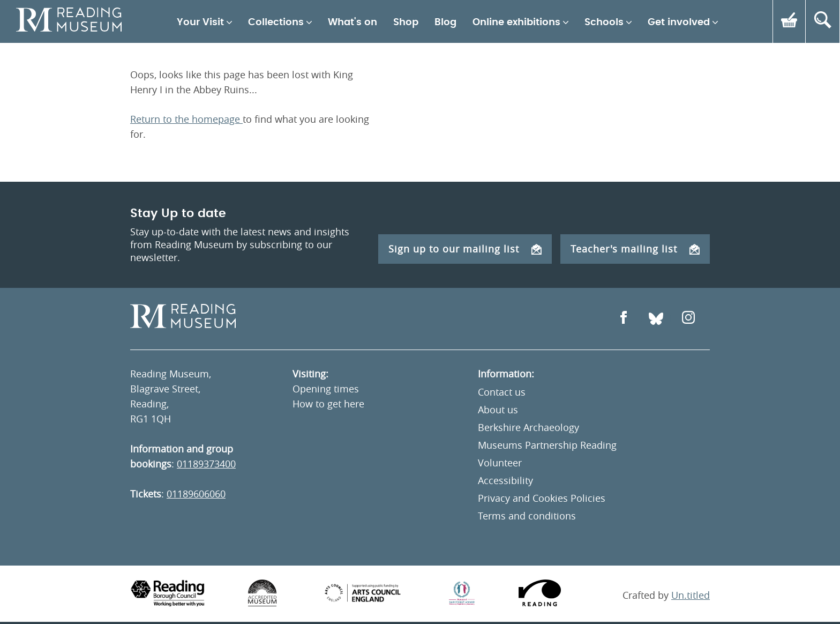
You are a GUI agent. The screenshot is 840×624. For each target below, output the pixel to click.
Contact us (502, 392)
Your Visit (200, 23)
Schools (604, 23)
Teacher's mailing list (635, 249)
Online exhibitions (516, 23)
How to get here (328, 404)
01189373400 (206, 464)
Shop (406, 23)
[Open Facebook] (624, 319)
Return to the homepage (186, 119)
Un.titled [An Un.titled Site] (691, 595)
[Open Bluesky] (656, 319)
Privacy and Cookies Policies (542, 498)
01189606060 (196, 494)
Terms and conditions (527, 516)
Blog (445, 23)
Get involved (679, 23)
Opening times (326, 389)
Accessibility (505, 480)
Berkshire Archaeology (528, 427)
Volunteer (500, 463)
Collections (276, 23)
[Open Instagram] (688, 319)
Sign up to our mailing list (465, 249)
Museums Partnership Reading (547, 445)
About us (498, 410)
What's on (352, 23)
